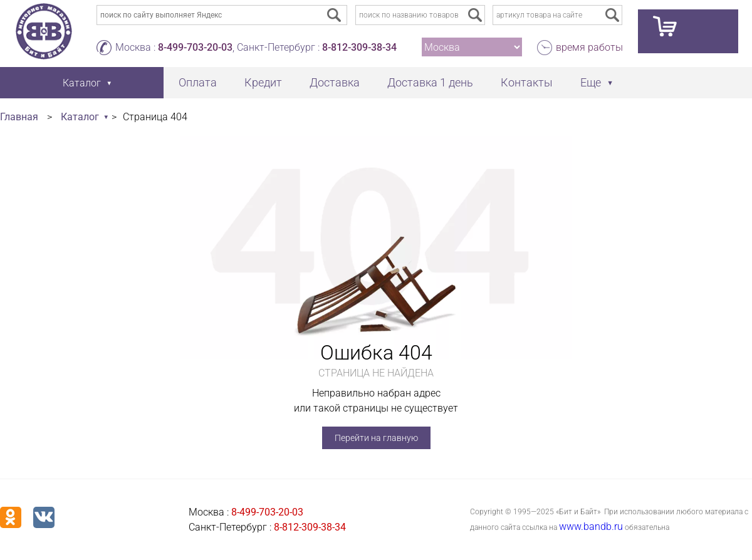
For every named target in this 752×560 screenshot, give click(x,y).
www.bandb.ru (591, 526)
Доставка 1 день (430, 82)
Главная (19, 117)
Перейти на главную (376, 438)
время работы (589, 47)
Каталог (80, 117)
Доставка (335, 82)
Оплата (198, 82)
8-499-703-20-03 (195, 47)
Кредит (263, 82)
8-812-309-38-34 (359, 47)
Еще (591, 82)
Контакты (527, 82)
